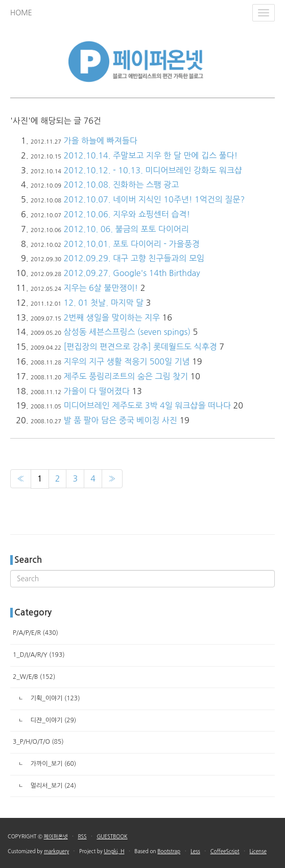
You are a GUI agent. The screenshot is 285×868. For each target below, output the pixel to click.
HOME (21, 13)
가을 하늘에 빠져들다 (100, 141)
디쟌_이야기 (52, 720)
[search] (142, 579)
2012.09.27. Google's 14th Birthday (132, 273)
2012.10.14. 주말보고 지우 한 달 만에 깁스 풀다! (150, 155)
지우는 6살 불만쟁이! (101, 288)
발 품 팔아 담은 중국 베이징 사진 (120, 420)
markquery (56, 851)
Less (195, 851)
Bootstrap (169, 851)
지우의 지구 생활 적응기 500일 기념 (126, 361)
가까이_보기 (52, 764)
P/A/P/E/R (35, 633)
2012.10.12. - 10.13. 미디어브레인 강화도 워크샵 (152, 170)
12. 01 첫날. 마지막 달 (103, 303)
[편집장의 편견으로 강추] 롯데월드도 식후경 (140, 347)
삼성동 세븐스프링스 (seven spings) (127, 332)
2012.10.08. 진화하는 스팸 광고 (121, 185)
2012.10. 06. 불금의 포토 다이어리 (126, 229)
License (258, 851)
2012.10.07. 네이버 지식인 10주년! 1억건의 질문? (154, 199)
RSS (82, 836)
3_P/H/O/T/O (38, 742)
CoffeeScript (225, 851)
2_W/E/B (34, 677)
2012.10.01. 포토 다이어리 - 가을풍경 (131, 244)
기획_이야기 (54, 698)
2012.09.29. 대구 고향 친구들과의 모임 (134, 258)
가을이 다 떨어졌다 (96, 391)
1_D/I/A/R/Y (39, 655)
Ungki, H (114, 851)
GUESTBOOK (112, 836)
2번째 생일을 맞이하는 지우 (112, 317)
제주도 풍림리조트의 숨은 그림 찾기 (126, 376)
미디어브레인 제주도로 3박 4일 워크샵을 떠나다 (147, 405)
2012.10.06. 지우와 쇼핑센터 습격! (127, 214)
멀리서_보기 (52, 786)
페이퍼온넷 (56, 836)
